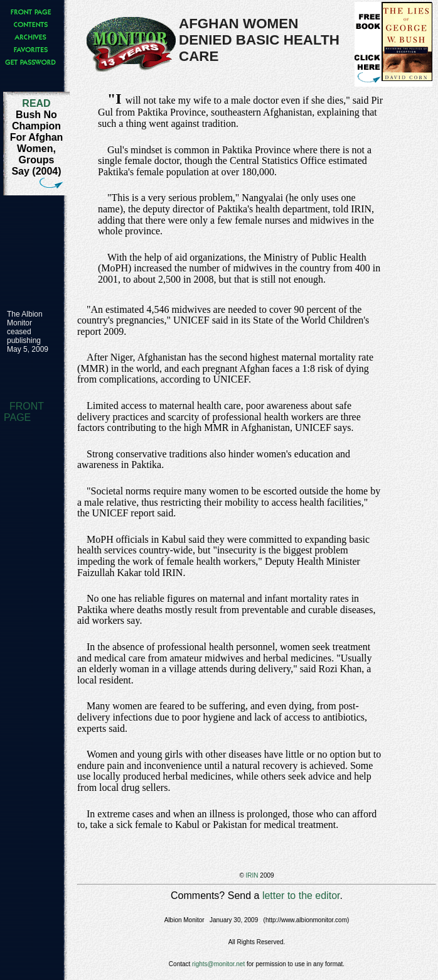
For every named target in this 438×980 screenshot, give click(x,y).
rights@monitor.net (218, 964)
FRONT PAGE (24, 412)
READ (36, 103)
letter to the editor (301, 896)
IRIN (252, 875)
